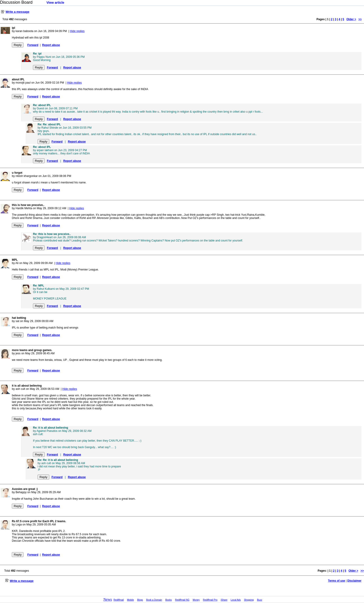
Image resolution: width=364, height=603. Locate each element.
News (108, 599)
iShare (224, 600)
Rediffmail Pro (210, 600)
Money (196, 600)
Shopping (249, 600)
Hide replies (77, 31)
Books (169, 600)
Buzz (260, 600)
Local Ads (236, 600)
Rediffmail (119, 600)
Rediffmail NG (182, 600)
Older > (351, 19)
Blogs (140, 600)
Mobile (130, 600)
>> (360, 19)
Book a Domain (154, 600)
